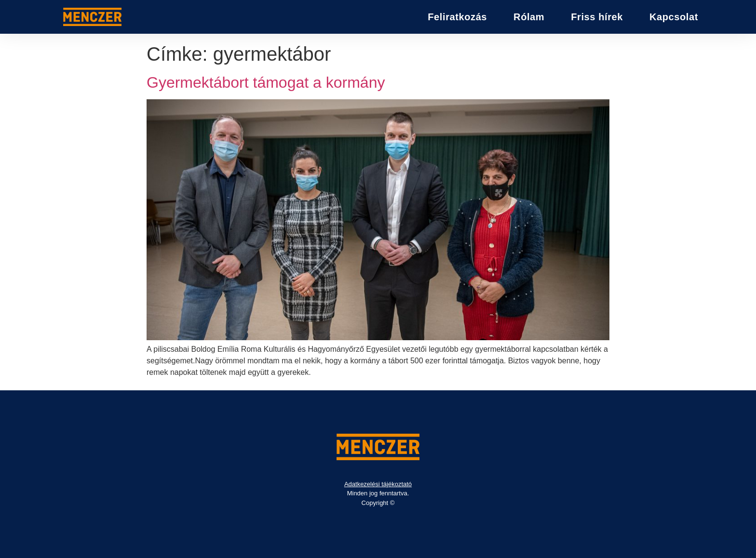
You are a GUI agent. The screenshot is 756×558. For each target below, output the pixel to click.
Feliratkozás (457, 17)
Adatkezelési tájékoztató (378, 484)
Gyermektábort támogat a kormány (266, 82)
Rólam (529, 17)
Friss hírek (597, 17)
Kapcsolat (674, 17)
